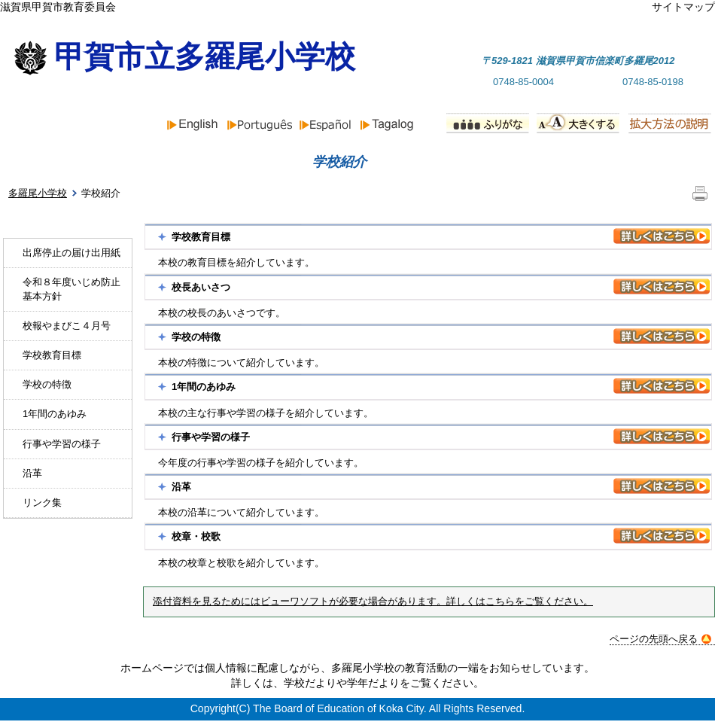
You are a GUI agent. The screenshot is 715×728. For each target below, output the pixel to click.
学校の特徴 (47, 384)
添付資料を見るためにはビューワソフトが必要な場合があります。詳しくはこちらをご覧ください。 (373, 602)
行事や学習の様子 (62, 444)
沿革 (32, 473)
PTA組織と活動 (638, 162)
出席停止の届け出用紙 (71, 253)
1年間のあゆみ (55, 414)
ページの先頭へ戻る (660, 639)
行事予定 (479, 162)
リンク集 (42, 503)
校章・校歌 (196, 536)
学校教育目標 (52, 355)
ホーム (54, 162)
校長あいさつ (201, 287)
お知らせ (200, 162)
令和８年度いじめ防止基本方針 (71, 289)
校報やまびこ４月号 (67, 326)
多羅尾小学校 (38, 193)
